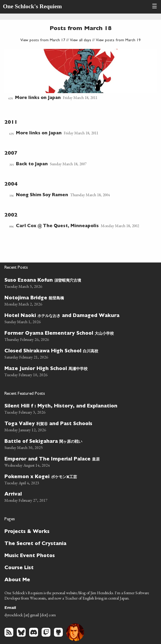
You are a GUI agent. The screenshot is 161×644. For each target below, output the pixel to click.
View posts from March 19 (118, 41)
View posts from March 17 (43, 41)
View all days (80, 41)
